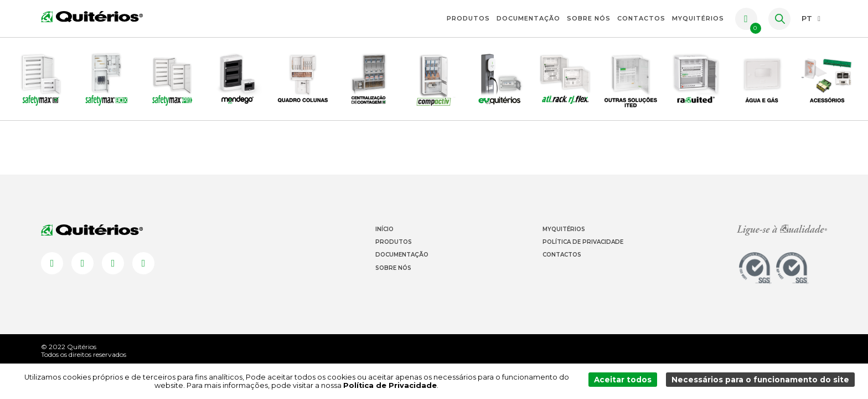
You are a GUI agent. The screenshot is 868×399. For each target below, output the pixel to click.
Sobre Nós (589, 18)
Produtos (468, 18)
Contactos (641, 18)
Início (384, 243)
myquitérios (698, 18)
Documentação (528, 18)
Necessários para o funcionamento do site (763, 382)
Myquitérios (564, 243)
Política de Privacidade (583, 256)
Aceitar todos (629, 382)
